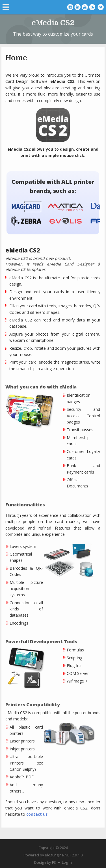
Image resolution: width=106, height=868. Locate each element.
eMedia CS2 (53, 23)
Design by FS (45, 862)
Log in (67, 862)
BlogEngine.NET (58, 855)
